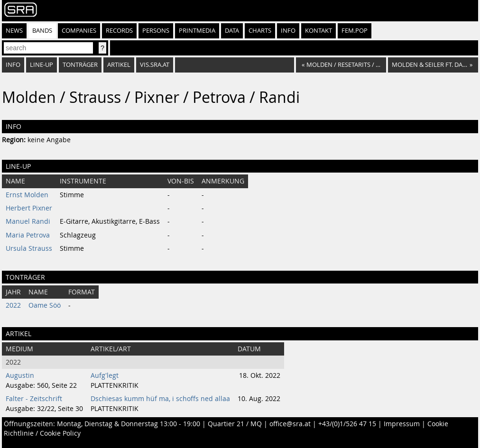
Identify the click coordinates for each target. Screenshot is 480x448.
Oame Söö (45, 305)
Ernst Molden (27, 195)
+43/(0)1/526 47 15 (347, 424)
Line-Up (42, 65)
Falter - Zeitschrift (34, 399)
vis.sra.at (155, 65)
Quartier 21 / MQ (235, 424)
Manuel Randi (28, 221)
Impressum (402, 424)
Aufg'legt (105, 375)
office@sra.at (290, 424)
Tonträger (80, 65)
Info (288, 31)
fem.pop (355, 31)
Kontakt (318, 31)
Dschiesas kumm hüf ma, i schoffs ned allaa (160, 399)
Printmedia (197, 31)
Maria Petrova (28, 235)
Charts (260, 31)
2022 (13, 305)
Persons (156, 31)
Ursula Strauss (29, 248)
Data (232, 31)
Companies (79, 31)
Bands (42, 31)
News (14, 31)
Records (119, 31)
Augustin (20, 375)
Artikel (119, 65)
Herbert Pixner (29, 208)
